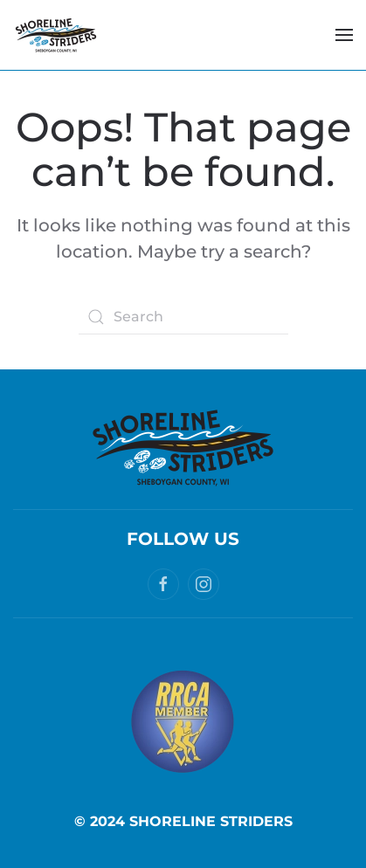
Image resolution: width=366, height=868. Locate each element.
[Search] (183, 317)
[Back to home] (56, 35)
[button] (344, 35)
